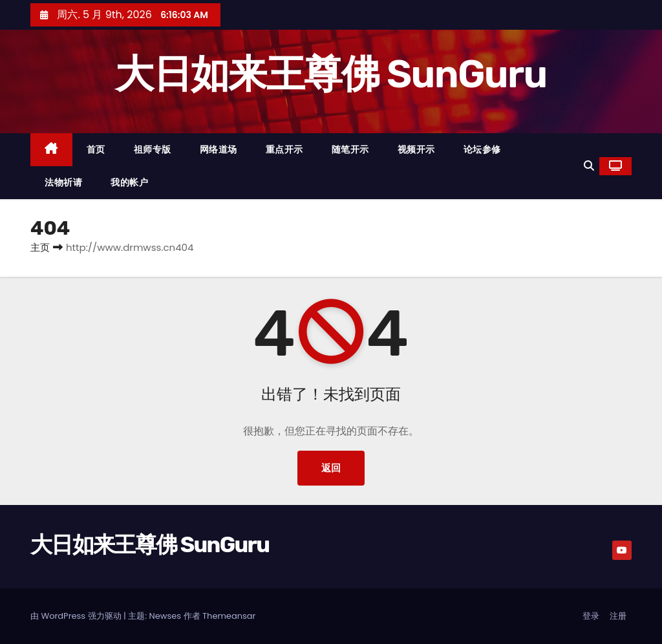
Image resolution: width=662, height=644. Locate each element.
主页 (40, 247)
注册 (618, 616)
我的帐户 (129, 182)
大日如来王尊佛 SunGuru (331, 74)
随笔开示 (350, 149)
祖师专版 (153, 149)
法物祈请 (63, 182)
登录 (591, 616)
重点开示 (284, 149)
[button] (589, 166)
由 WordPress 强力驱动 (77, 616)
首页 (96, 149)
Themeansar (229, 616)
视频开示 (416, 149)
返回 (331, 468)
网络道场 (219, 149)
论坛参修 (482, 149)
